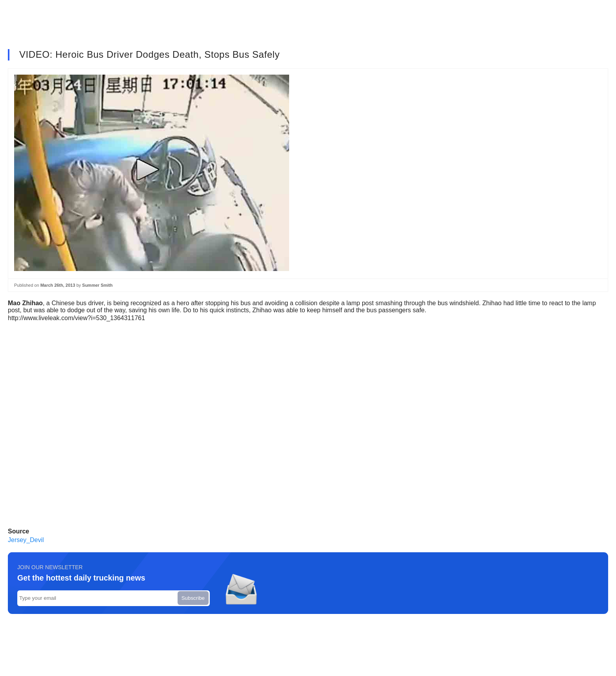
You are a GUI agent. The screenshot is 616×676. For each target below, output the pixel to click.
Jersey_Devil (26, 540)
